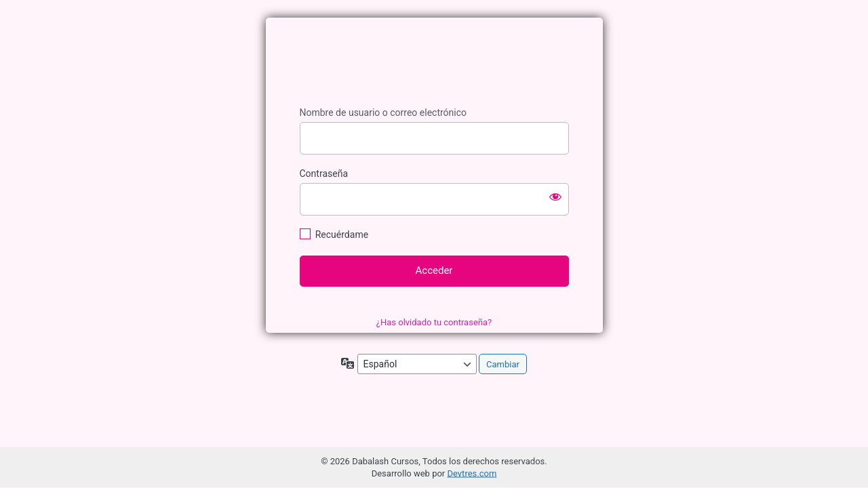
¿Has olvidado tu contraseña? (434, 322)
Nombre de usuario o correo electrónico (383, 113)
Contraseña (324, 174)
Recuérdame (342, 235)
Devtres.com (472, 473)
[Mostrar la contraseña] (555, 197)
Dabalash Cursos (434, 64)
